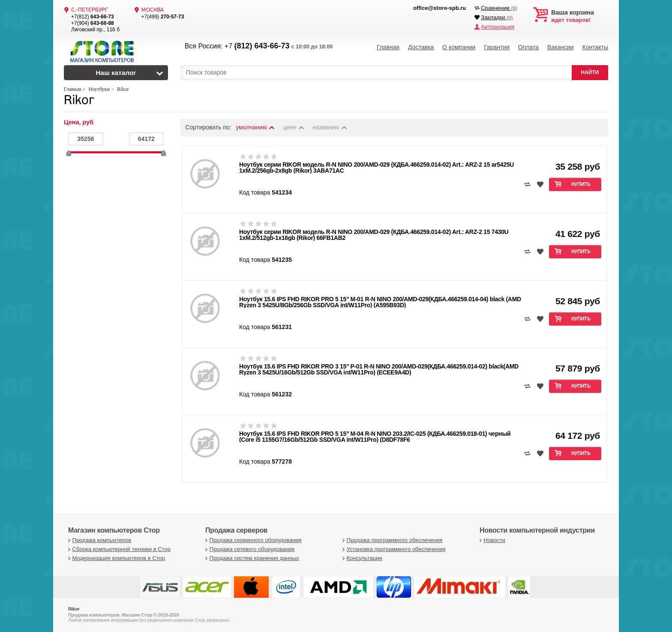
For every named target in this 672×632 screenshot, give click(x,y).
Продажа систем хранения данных (251, 558)
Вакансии (561, 47)
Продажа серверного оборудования (252, 540)
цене (294, 127)
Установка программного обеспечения (393, 549)
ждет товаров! (580, 16)
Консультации (361, 558)
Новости (491, 540)
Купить (581, 185)
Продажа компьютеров (99, 540)
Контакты (595, 47)
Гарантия (497, 47)
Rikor (79, 101)
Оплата (528, 47)
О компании (459, 47)
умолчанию (255, 127)
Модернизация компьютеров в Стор (115, 558)
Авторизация (498, 27)
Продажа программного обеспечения (391, 540)
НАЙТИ (590, 72)
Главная (388, 47)
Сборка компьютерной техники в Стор (118, 549)
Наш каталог (116, 73)
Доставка (421, 47)
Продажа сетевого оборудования (249, 549)
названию (330, 127)
